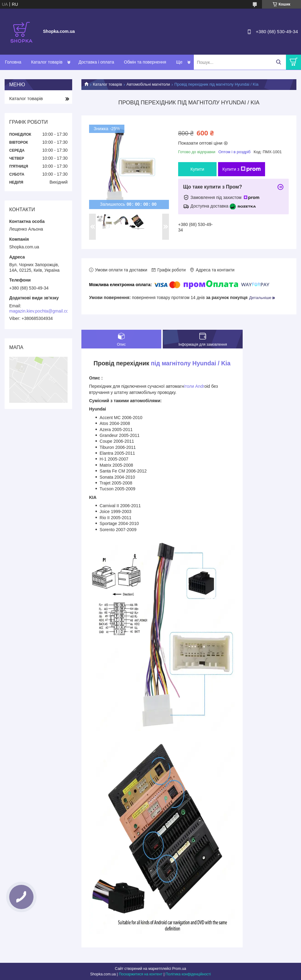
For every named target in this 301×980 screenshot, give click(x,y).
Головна (13, 62)
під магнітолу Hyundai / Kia (191, 363)
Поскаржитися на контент (141, 974)
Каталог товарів (47, 62)
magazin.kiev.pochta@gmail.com (41, 311)
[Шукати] (278, 62)
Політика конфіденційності (188, 974)
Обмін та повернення (145, 62)
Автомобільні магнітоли (148, 84)
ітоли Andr (194, 386)
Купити (197, 169)
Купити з (242, 169)
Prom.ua (179, 969)
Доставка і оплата (96, 62)
